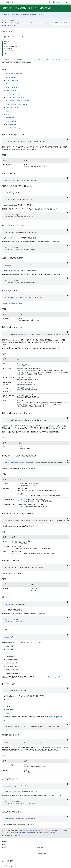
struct (7, 334)
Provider (8, 199)
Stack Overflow (41, 853)
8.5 (56, 60)
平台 (8, 114)
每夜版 (39, 60)
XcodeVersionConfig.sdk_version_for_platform (48, 677)
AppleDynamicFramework (14, 84)
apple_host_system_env (14, 74)
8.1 (68, 60)
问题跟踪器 (40, 847)
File (19, 504)
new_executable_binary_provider (17, 104)
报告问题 (8, 60)
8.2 (65, 60)
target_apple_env (12, 121)
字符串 (18, 377)
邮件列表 (26, 15)
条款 (4, 861)
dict (6, 141)
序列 (22, 368)
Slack (38, 850)
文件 (18, 383)
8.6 (53, 60)
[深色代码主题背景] (68, 139)
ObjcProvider (9, 567)
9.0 (47, 60)
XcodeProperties (12, 125)
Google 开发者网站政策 (24, 832)
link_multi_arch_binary (13, 94)
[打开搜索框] (49, 2)
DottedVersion (9, 298)
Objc (7, 111)
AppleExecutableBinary (14, 87)
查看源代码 (21, 60)
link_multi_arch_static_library (16, 97)
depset (26, 499)
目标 (18, 368)
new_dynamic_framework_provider (18, 101)
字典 (10, 147)
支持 (38, 844)
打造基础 (5, 15)
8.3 (62, 60)
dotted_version (11, 91)
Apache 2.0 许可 (61, 830)
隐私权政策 (10, 861)
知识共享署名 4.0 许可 (32, 830)
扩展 (9, 32)
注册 (43, 15)
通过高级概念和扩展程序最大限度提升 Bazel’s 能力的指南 (26, 8)
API (14, 32)
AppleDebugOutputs (13, 80)
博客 (4, 844)
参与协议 (35, 15)
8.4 (59, 60)
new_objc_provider (12, 108)
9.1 (44, 60)
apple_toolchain (11, 77)
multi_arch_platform (55, 717)
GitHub (4, 847)
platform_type (11, 118)
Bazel (4, 32)
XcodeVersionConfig (13, 128)
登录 (67, 2)
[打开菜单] (3, 2)
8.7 (50, 60)
